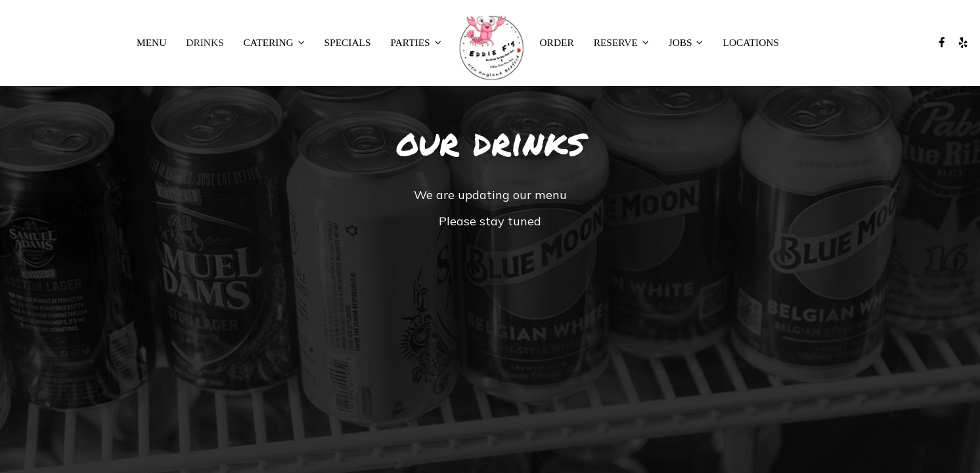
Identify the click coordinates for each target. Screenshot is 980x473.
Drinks (205, 42)
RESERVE (621, 42)
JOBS (686, 42)
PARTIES (416, 42)
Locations (751, 42)
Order (557, 42)
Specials (348, 42)
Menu (151, 42)
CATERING (274, 42)
